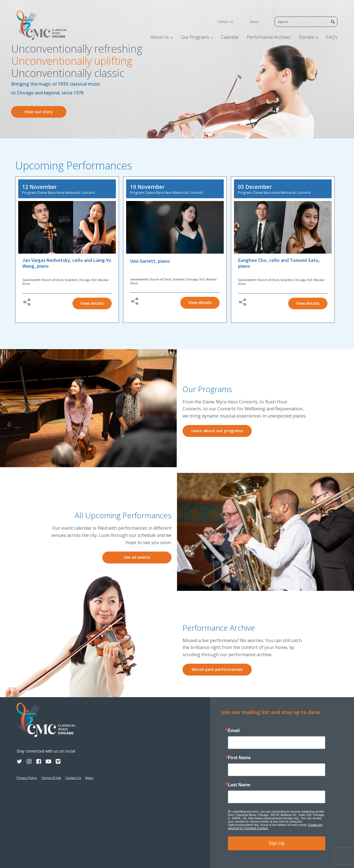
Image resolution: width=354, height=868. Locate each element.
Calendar (230, 37)
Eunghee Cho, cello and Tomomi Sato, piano (279, 263)
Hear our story (39, 112)
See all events (137, 557)
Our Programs (195, 37)
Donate (306, 37)
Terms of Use (51, 778)
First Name (239, 758)
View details (92, 303)
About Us (160, 37)
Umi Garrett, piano (150, 261)
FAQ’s (332, 37)
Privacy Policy (27, 778)
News (254, 22)
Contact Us (225, 22)
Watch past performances (217, 669)
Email (234, 731)
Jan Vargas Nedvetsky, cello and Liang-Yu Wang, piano (67, 263)
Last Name (239, 785)
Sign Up (277, 843)
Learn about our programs (217, 431)
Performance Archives (269, 37)
